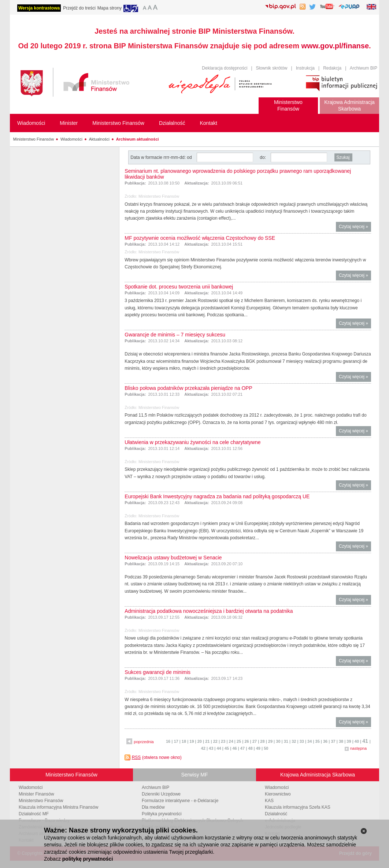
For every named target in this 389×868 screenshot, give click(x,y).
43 (211, 748)
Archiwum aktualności (138, 139)
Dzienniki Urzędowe (161, 794)
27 (255, 741)
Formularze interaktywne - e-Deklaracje (180, 801)
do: (263, 157)
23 (223, 741)
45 (227, 748)
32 (294, 741)
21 (207, 741)
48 (250, 748)
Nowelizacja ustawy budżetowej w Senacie (173, 558)
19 (192, 741)
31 (286, 741)
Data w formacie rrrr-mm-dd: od (162, 157)
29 (270, 741)
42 (203, 748)
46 (234, 748)
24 (231, 741)
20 (200, 741)
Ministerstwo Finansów (34, 139)
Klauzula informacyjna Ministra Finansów (58, 807)
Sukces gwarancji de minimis (158, 672)
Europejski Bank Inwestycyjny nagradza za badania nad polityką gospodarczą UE (217, 496)
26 (247, 741)
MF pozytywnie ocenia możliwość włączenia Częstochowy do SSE (200, 238)
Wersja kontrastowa (39, 8)
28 (262, 741)
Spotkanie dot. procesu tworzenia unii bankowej (179, 287)
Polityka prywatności (162, 814)
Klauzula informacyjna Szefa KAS (298, 807)
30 (278, 741)
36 (325, 741)
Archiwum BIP (364, 68)
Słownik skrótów (272, 68)
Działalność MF (34, 814)
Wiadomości (71, 139)
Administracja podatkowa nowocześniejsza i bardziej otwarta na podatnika (209, 611)
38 (341, 741)
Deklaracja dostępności (225, 68)
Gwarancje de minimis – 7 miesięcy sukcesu (175, 335)
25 (239, 741)
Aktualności (99, 139)
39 (349, 741)
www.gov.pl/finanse (335, 46)
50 (266, 748)
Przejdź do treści (79, 8)
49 (258, 748)
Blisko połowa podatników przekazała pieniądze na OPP (188, 388)
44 (219, 748)
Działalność (276, 814)
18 (184, 741)
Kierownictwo (278, 794)
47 (242, 748)
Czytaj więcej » (355, 228)
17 (176, 741)
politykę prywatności (88, 859)
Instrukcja (305, 68)
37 (333, 741)
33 (302, 741)
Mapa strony (110, 8)
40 (357, 741)
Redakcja (332, 68)
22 (215, 741)
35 (318, 741)
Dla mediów (153, 807)
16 (168, 741)
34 (310, 741)
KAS (269, 801)
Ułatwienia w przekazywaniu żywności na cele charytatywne (192, 442)
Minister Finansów (36, 794)
